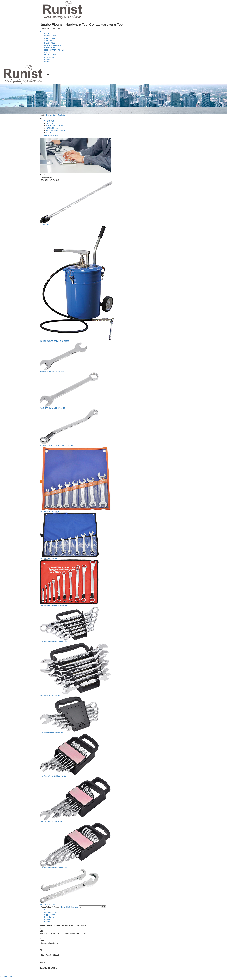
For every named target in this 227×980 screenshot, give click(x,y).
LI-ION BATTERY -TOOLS (54, 50)
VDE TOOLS (49, 41)
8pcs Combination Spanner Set (52, 558)
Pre (73, 902)
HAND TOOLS (50, 43)
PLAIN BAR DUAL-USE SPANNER (53, 410)
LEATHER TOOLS (51, 55)
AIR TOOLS (49, 52)
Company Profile (50, 36)
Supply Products (50, 38)
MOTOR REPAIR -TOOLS (54, 45)
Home (47, 33)
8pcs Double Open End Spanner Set (54, 773)
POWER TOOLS (50, 48)
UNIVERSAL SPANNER (49, 899)
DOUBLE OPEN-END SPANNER (53, 374)
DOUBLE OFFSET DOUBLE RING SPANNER (57, 447)
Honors (47, 59)
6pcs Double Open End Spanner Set (54, 512)
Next (69, 902)
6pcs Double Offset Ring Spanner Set (54, 640)
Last (77, 902)
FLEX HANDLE (46, 229)
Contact (47, 62)
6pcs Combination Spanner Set (52, 730)
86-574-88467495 (7, 976)
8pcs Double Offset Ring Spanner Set (54, 605)
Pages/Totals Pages (50, 902)
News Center (49, 57)
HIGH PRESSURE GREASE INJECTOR (55, 344)
